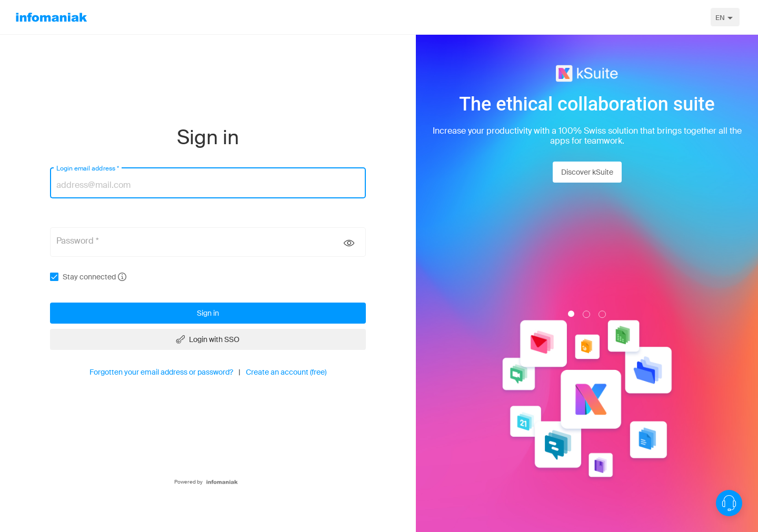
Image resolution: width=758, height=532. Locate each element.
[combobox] (725, 17)
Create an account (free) (286, 372)
